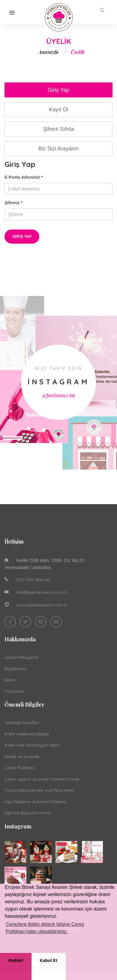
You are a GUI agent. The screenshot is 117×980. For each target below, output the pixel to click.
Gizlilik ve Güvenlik (22, 757)
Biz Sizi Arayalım (58, 149)
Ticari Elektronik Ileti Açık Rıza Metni (39, 790)
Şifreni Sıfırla (58, 129)
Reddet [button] (16, 960)
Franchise (14, 691)
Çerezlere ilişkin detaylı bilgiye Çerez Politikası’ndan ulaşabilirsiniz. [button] (45, 928)
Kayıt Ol (58, 109)
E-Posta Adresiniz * (24, 177)
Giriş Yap (58, 90)
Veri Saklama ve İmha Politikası (35, 802)
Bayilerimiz (15, 669)
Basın (10, 680)
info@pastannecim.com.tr (42, 592)
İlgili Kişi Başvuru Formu (28, 813)
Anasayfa (48, 52)
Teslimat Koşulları (22, 723)
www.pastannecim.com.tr (42, 605)
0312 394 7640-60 (33, 580)
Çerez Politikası (19, 768)
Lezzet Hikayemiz (22, 657)
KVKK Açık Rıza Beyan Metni (32, 745)
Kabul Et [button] (49, 960)
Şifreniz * (13, 203)
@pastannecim (58, 395)
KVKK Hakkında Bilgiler (27, 734)
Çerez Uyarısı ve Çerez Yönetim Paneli (42, 779)
